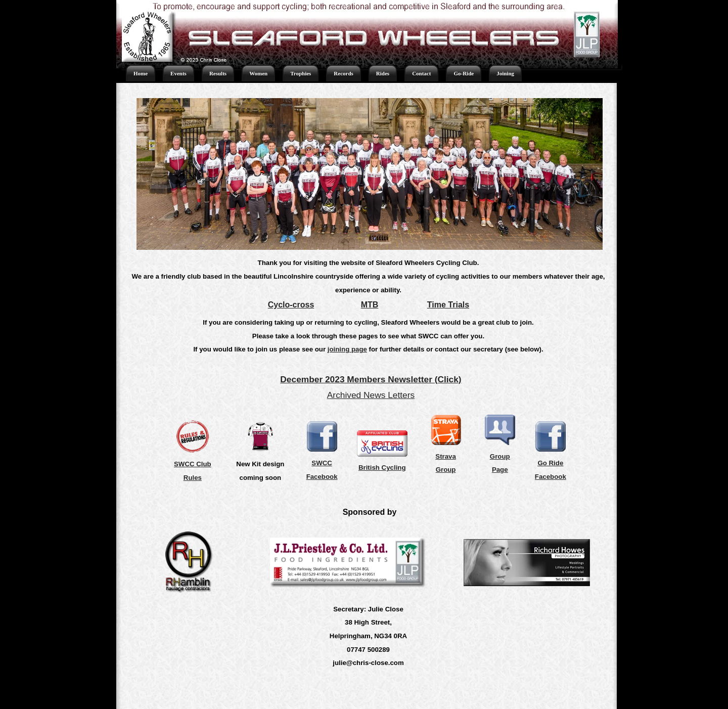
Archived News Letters (371, 395)
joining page (347, 349)
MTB (370, 305)
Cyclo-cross (291, 305)
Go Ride (550, 463)
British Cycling (382, 468)
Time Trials (448, 305)
